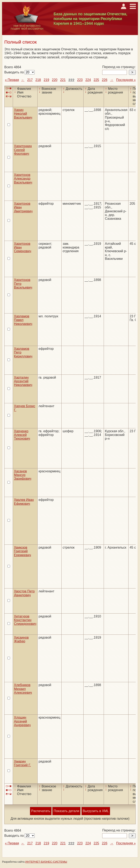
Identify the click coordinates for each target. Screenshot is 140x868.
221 (63, 80)
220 (55, 80)
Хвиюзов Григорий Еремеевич (22, 551)
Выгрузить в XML (96, 811)
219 (46, 80)
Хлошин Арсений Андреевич (22, 721)
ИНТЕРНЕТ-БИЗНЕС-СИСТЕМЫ (46, 862)
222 (71, 80)
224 (88, 80)
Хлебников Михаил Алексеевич (23, 689)
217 (30, 80)
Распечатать (41, 811)
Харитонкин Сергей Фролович (23, 150)
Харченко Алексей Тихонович (22, 435)
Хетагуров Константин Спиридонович (25, 620)
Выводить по (14, 72)
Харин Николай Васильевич (23, 114)
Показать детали (66, 811)
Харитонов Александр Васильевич (23, 179)
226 (105, 80)
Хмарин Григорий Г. (22, 763)
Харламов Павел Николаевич (23, 320)
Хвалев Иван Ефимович (24, 502)
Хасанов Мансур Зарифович (23, 475)
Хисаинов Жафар (21, 639)
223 (80, 80)
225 (96, 80)
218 (38, 80)
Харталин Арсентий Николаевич (23, 381)
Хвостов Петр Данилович (24, 593)
